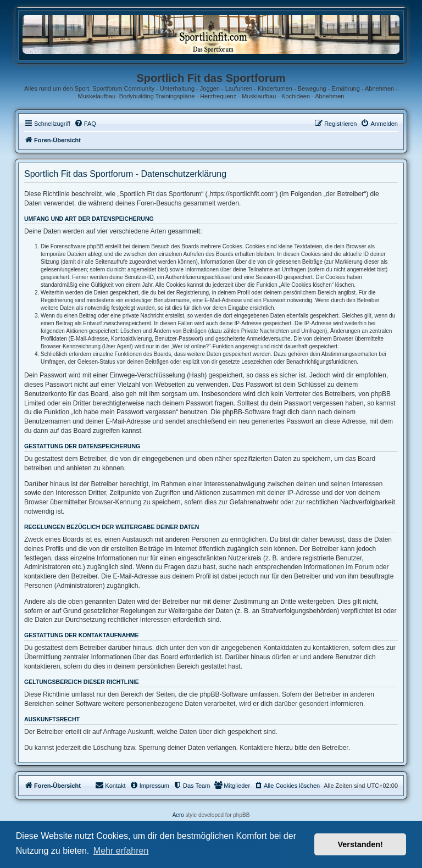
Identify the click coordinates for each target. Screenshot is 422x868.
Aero (178, 815)
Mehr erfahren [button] (121, 851)
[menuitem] (85, 124)
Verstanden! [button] (360, 844)
